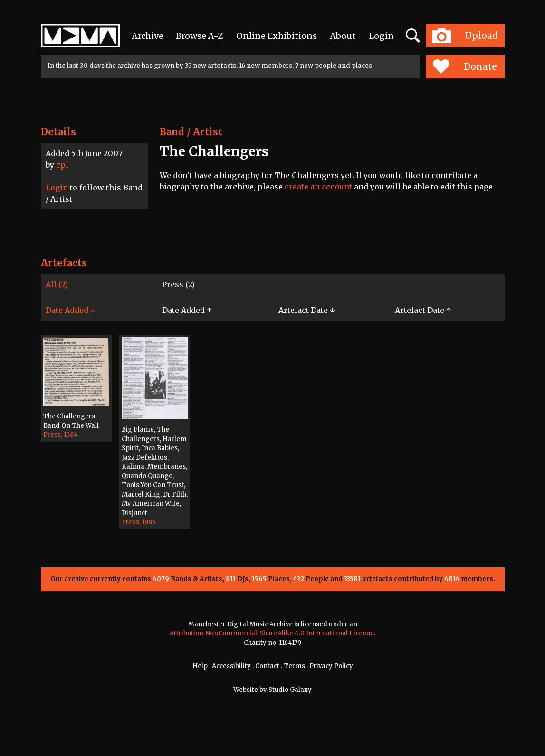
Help (200, 666)
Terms (294, 666)
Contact (267, 666)
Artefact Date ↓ (306, 310)
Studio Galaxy (290, 690)
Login (381, 36)
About (343, 36)
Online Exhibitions (277, 36)
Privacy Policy (331, 666)
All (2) (57, 284)
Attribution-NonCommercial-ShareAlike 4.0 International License (272, 633)
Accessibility (231, 666)
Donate (465, 66)
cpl (62, 165)
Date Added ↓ (70, 310)
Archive (148, 36)
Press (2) (178, 284)
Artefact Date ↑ (423, 310)
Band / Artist (191, 132)
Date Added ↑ (187, 310)
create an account (318, 187)
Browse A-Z (200, 36)
